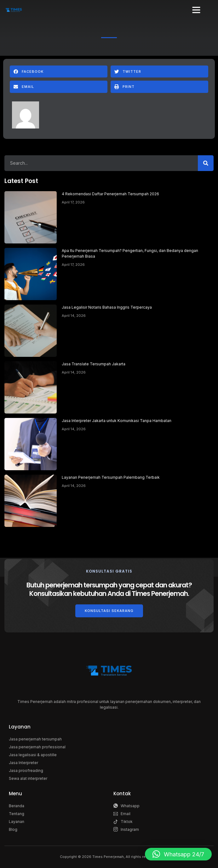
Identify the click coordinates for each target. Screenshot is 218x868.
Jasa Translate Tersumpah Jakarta (94, 364)
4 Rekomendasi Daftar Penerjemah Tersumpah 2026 (110, 194)
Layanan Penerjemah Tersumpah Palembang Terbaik (111, 477)
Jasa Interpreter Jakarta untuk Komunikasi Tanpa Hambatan (117, 421)
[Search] (206, 163)
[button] (196, 10)
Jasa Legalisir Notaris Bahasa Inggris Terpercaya (107, 307)
